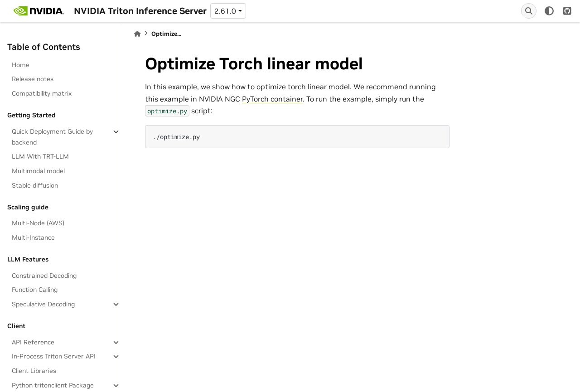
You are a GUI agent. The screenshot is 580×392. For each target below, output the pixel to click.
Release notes (33, 79)
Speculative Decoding (43, 304)
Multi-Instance (33, 237)
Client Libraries (34, 371)
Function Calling (35, 290)
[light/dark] (549, 11)
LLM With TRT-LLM (40, 156)
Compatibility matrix (42, 93)
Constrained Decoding (44, 276)
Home (21, 65)
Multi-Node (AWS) (38, 223)
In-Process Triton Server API (54, 356)
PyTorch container (272, 99)
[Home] (137, 34)
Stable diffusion (35, 185)
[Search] (529, 11)
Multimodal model (38, 171)
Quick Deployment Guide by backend (52, 137)
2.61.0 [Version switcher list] (225, 11)
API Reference (33, 342)
